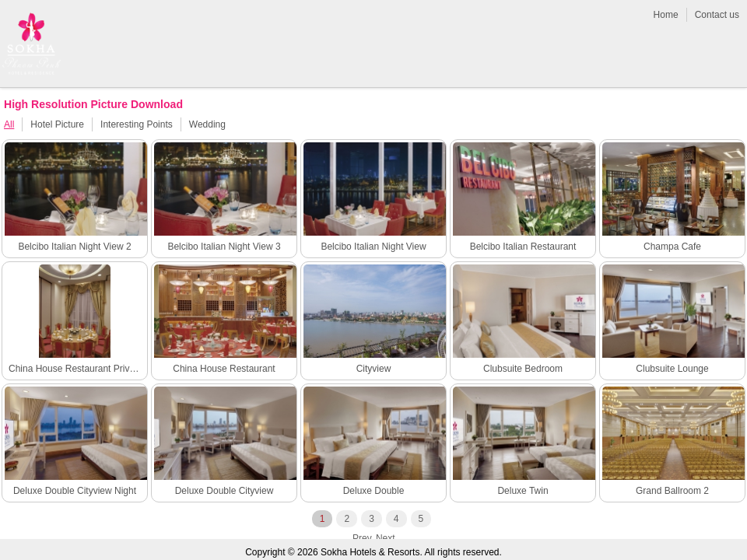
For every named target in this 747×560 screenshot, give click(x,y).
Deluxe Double (374, 491)
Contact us (717, 15)
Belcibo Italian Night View (373, 247)
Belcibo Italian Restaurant (523, 247)
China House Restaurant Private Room (77, 369)
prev (362, 538)
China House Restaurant (224, 369)
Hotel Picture (57, 124)
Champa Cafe (672, 247)
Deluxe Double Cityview (224, 491)
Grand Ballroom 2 (672, 491)
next (386, 538)
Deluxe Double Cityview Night (75, 491)
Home (666, 15)
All (9, 124)
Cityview (374, 369)
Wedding (207, 124)
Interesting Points (137, 124)
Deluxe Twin (523, 491)
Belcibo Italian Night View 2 (74, 247)
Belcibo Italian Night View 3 (224, 247)
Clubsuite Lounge (672, 369)
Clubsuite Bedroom (523, 369)
